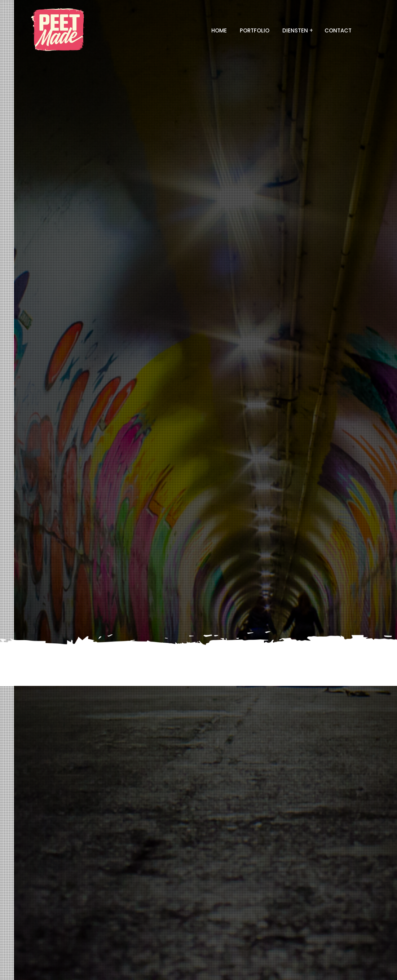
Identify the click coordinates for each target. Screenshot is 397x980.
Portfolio (255, 30)
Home (219, 30)
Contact (338, 30)
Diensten (295, 30)
